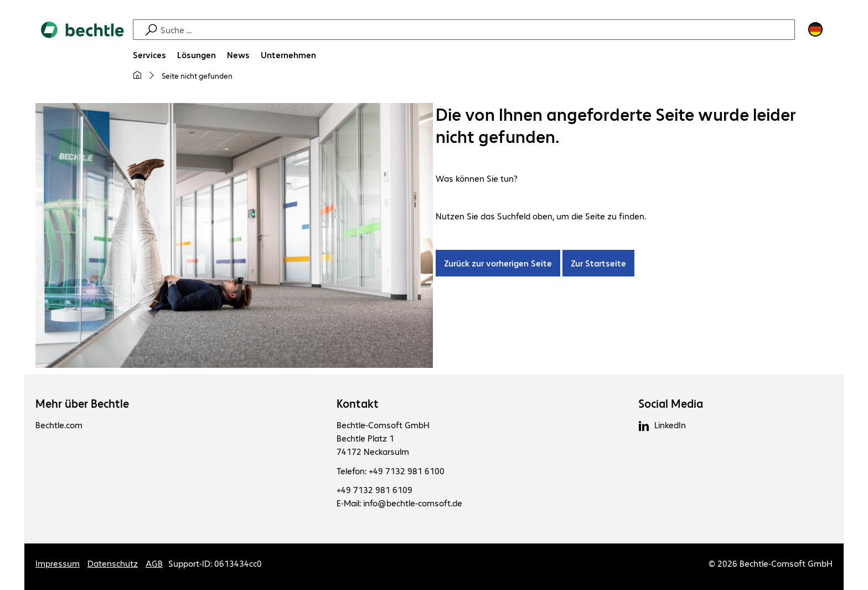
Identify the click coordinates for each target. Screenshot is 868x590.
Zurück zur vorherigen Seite (498, 263)
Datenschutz (113, 563)
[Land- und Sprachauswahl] (815, 29)
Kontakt (358, 403)
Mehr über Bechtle (82, 403)
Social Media (671, 403)
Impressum (58, 563)
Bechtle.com (59, 425)
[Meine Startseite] (137, 75)
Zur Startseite (598, 263)
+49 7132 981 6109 (374, 489)
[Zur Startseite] (82, 56)
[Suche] (476, 30)
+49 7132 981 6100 (407, 471)
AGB (154, 563)
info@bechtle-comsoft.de (413, 503)
